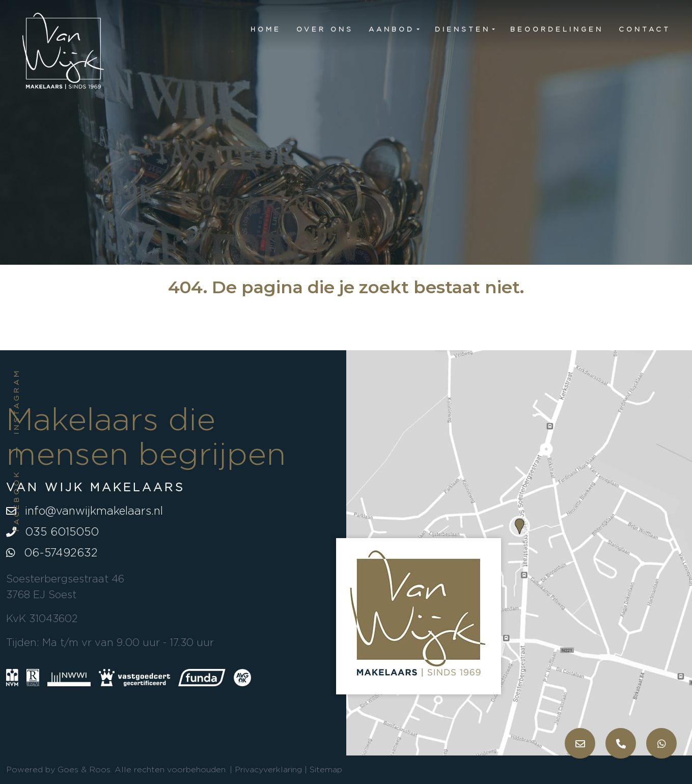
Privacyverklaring (268, 769)
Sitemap (326, 769)
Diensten (463, 29)
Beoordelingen (557, 29)
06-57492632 (52, 552)
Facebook (16, 501)
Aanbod (392, 29)
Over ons (325, 29)
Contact (645, 29)
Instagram (16, 401)
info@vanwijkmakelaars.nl (85, 511)
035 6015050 (52, 531)
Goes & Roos (84, 769)
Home (266, 29)
